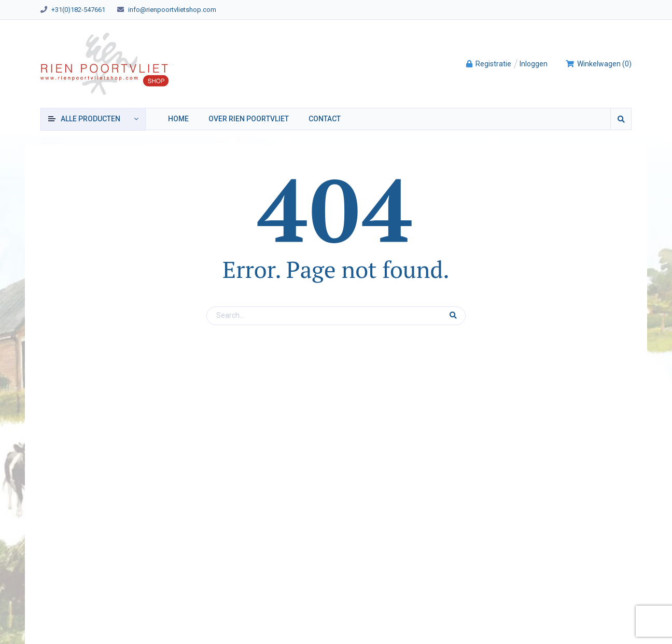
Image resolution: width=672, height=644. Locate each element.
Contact (325, 119)
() (598, 64)
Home (178, 119)
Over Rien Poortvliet (249, 119)
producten (90, 119)
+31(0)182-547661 (78, 10)
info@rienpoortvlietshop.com (172, 10)
